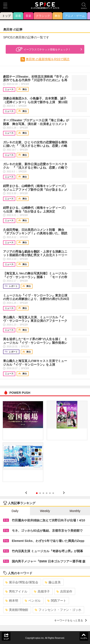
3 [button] (43, 493)
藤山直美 (53, 582)
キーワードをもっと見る (70, 620)
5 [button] (50, 493)
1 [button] (37, 493)
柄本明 (12, 601)
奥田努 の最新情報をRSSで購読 (48, 59)
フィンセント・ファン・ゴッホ (58, 610)
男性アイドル (16, 591)
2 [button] (40, 493)
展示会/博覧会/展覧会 (22, 582)
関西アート (57, 601)
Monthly (75, 511)
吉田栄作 (64, 591)
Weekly (45, 511)
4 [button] (47, 493)
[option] (45, 443)
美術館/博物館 (17, 610)
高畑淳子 (42, 591)
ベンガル (33, 601)
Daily (15, 511)
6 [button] (53, 493)
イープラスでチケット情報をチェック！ (43, 49)
